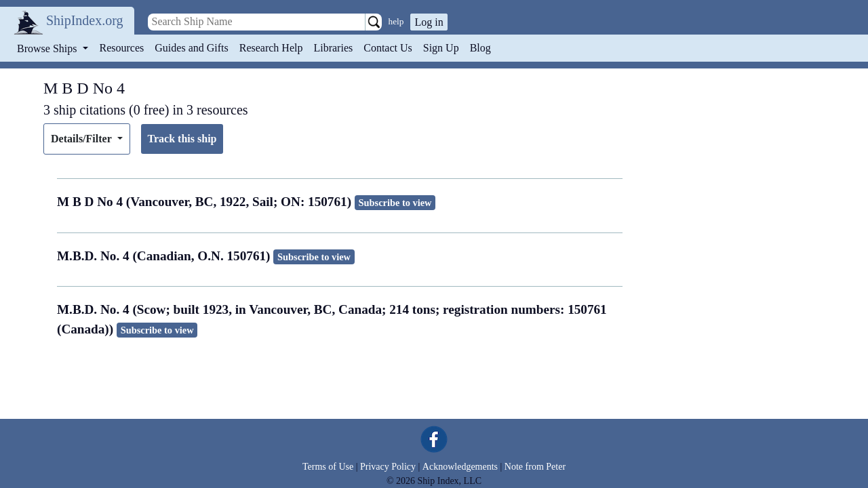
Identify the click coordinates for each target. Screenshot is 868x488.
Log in (429, 22)
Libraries (333, 48)
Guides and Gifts (191, 48)
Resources (122, 48)
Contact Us (388, 48)
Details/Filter (82, 139)
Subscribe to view (395, 203)
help (396, 21)
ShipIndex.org (85, 20)
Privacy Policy (388, 467)
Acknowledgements (460, 467)
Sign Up (441, 48)
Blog (480, 48)
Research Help (271, 48)
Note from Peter (535, 467)
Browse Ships (48, 48)
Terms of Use (328, 467)
